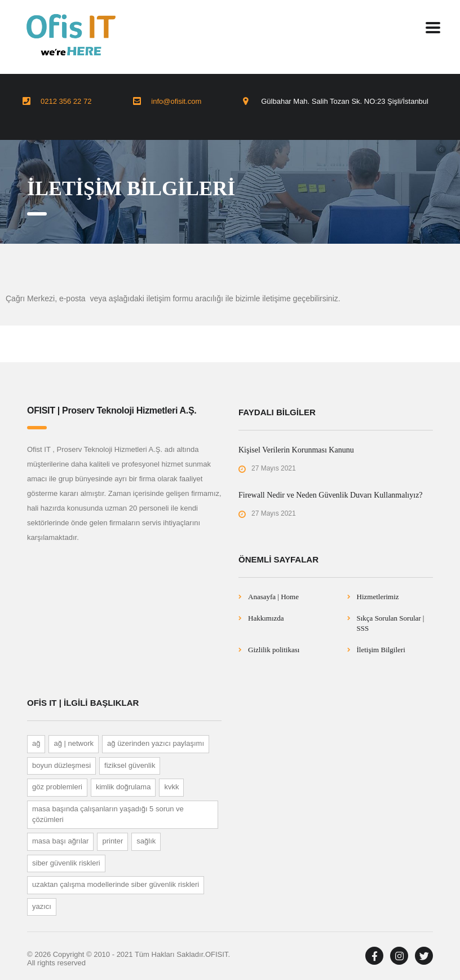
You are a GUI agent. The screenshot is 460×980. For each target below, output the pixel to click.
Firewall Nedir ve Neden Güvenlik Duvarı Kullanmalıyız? (331, 495)
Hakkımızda (266, 618)
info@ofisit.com (176, 101)
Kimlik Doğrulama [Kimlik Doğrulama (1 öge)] (123, 787)
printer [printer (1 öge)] (112, 841)
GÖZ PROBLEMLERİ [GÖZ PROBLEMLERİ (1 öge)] (57, 787)
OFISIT (216, 954)
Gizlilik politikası (274, 650)
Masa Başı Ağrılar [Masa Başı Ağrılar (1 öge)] (60, 841)
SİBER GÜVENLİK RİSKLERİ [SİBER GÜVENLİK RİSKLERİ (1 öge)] (66, 863)
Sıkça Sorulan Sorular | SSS (391, 623)
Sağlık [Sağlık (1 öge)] (146, 841)
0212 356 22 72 (66, 101)
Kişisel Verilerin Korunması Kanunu (296, 450)
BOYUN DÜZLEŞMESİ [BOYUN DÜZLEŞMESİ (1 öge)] (61, 765)
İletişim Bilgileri (381, 650)
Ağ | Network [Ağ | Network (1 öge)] (74, 743)
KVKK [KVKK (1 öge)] (171, 787)
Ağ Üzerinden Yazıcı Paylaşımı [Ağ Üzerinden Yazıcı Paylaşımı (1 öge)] (156, 743)
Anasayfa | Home (273, 597)
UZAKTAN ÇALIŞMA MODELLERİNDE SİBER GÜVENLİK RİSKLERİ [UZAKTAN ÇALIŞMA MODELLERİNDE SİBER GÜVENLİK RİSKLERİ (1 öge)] (116, 884)
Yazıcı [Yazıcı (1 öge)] (42, 906)
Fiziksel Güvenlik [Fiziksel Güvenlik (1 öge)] (130, 765)
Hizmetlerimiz (378, 597)
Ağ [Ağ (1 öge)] (36, 743)
